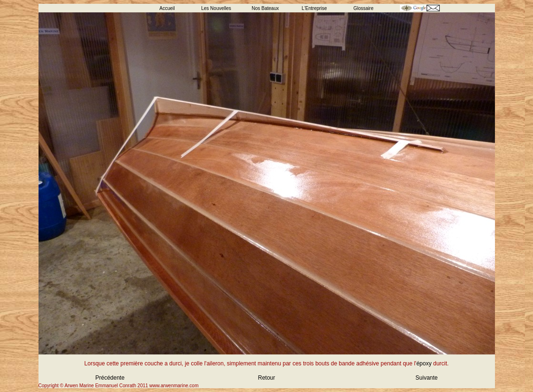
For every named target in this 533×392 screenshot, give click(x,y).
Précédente (110, 378)
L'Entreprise (315, 8)
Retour (266, 378)
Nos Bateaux (265, 8)
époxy (424, 363)
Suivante (427, 378)
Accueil (167, 8)
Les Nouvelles (216, 8)
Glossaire (363, 8)
